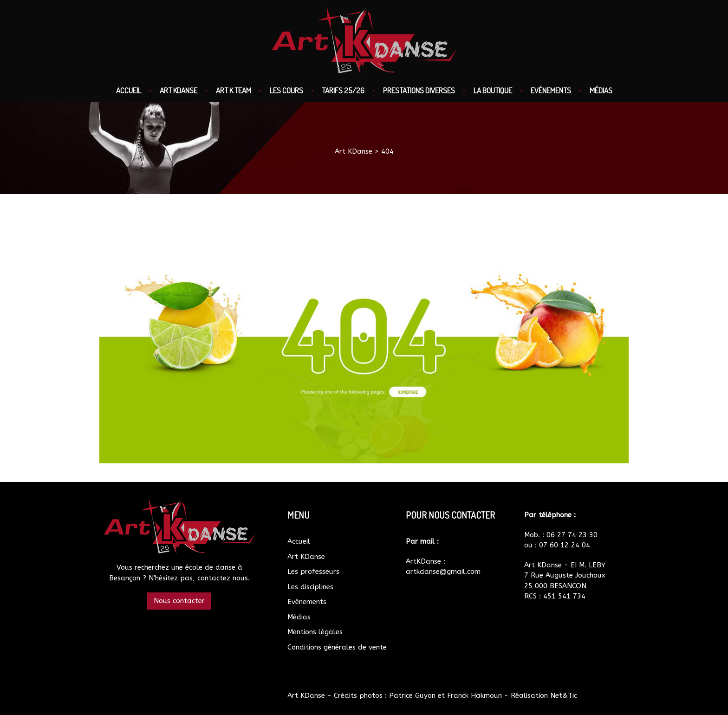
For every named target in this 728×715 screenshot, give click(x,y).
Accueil (129, 90)
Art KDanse (179, 90)
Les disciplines (310, 587)
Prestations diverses (419, 90)
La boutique (493, 90)
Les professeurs (313, 572)
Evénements (551, 90)
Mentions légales (315, 632)
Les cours (286, 90)
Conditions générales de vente (337, 647)
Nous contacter (179, 601)
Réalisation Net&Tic (544, 695)
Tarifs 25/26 (343, 90)
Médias (601, 90)
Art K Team (234, 90)
